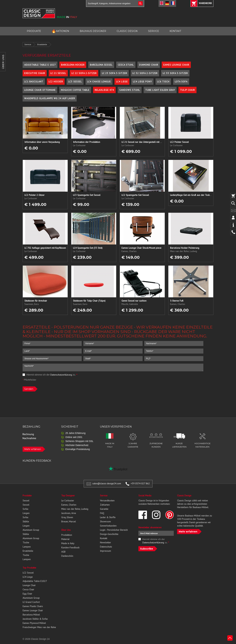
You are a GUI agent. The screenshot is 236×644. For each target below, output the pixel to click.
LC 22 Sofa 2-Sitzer (84, 73)
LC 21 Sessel (58, 73)
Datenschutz (106, 547)
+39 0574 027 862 (140, 483)
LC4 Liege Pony (142, 82)
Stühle (26, 522)
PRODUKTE (34, 31)
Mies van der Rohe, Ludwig (75, 509)
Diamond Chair (149, 65)
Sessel (26, 501)
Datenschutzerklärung (61, 375)
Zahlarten (105, 505)
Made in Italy (68, 543)
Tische (26, 542)
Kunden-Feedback (70, 548)
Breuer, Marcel (69, 522)
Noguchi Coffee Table (75, 90)
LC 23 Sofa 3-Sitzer (114, 73)
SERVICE (154, 31)
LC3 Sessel (75, 82)
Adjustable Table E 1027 (40, 65)
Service (28, 44)
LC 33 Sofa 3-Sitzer (175, 73)
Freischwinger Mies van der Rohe (39, 627)
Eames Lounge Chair (176, 65)
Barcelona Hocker (73, 65)
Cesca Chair (28, 589)
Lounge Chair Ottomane (40, 90)
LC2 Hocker (56, 82)
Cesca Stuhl (126, 65)
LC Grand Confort (31, 602)
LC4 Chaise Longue (99, 82)
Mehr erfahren (33, 449)
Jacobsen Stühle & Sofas (35, 619)
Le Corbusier (68, 501)
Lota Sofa (181, 82)
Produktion (67, 535)
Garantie (104, 509)
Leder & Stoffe (108, 517)
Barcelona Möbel (31, 615)
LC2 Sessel (28, 573)
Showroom (105, 522)
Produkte (27, 496)
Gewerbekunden (108, 526)
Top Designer (68, 496)
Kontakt (104, 538)
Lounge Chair (29, 585)
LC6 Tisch (163, 82)
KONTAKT (175, 31)
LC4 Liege (122, 82)
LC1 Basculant (34, 82)
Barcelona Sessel (101, 65)
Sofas (25, 509)
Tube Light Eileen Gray (160, 90)
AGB (63, 552)
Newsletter (105, 542)
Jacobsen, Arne (69, 513)
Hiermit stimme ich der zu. (50, 375)
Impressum (105, 551)
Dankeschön (67, 556)
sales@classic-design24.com (107, 483)
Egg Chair (27, 594)
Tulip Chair (187, 90)
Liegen (26, 513)
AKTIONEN (60, 31)
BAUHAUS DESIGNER (93, 31)
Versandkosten (107, 501)
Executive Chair (35, 73)
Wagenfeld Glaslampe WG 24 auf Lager (50, 98)
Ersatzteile (42, 44)
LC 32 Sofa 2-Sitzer (145, 73)
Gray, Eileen (67, 517)
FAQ (102, 513)
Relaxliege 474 (104, 90)
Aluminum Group (31, 530)
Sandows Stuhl (130, 90)
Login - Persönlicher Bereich (114, 530)
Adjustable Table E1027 (35, 581)
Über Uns (66, 530)
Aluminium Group (31, 598)
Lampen (27, 547)
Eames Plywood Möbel (34, 623)
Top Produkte (29, 568)
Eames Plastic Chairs (33, 606)
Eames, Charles (69, 505)
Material (65, 539)
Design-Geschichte (109, 534)
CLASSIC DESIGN (127, 31)
